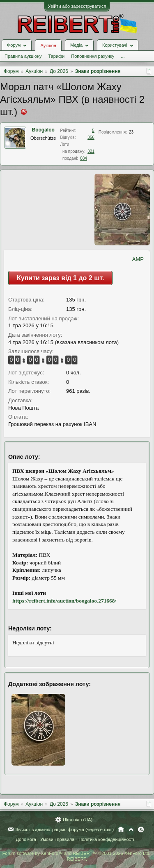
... (123, 56)
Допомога (26, 839)
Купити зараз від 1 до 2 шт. (60, 278)
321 (91, 151)
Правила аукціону (23, 56)
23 (131, 132)
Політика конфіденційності (106, 839)
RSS (141, 829)
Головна (121, 829)
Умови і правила (57, 839)
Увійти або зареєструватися (77, 6)
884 (84, 158)
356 (91, 137)
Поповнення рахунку (93, 56)
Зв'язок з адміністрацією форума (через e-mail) (65, 829)
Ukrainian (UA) (78, 820)
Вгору (131, 829)
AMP (138, 259)
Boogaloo (43, 130)
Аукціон (48, 45)
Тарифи (56, 56)
